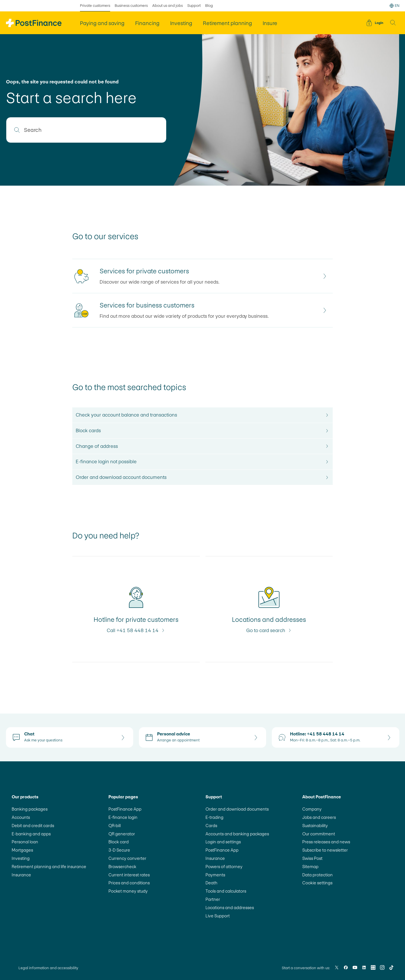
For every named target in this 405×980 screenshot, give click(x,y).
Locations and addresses (230, 908)
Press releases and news (326, 842)
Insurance (21, 875)
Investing (21, 858)
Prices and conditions (129, 883)
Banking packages (30, 809)
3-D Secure (119, 850)
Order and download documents (237, 809)
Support (194, 6)
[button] (393, 23)
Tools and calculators (226, 891)
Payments (215, 875)
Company (312, 809)
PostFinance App (125, 809)
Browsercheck (122, 867)
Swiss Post (312, 858)
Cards (211, 826)
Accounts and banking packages (237, 834)
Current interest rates (129, 875)
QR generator (122, 834)
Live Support (218, 916)
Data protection (317, 875)
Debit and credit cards (33, 826)
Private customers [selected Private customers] (95, 6)
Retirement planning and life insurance (49, 867)
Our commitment (319, 834)
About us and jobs (167, 6)
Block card (119, 842)
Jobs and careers (319, 817)
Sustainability (315, 826)
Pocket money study (128, 891)
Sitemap (310, 867)
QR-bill (115, 826)
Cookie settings (317, 883)
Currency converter (127, 858)
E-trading (214, 817)
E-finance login (123, 817)
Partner (213, 899)
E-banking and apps (31, 834)
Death (211, 883)
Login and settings (223, 842)
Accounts (21, 817)
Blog (209, 6)
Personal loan (25, 842)
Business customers (131, 6)
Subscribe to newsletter (325, 850)
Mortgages (22, 850)
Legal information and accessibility (48, 968)
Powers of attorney (224, 867)
